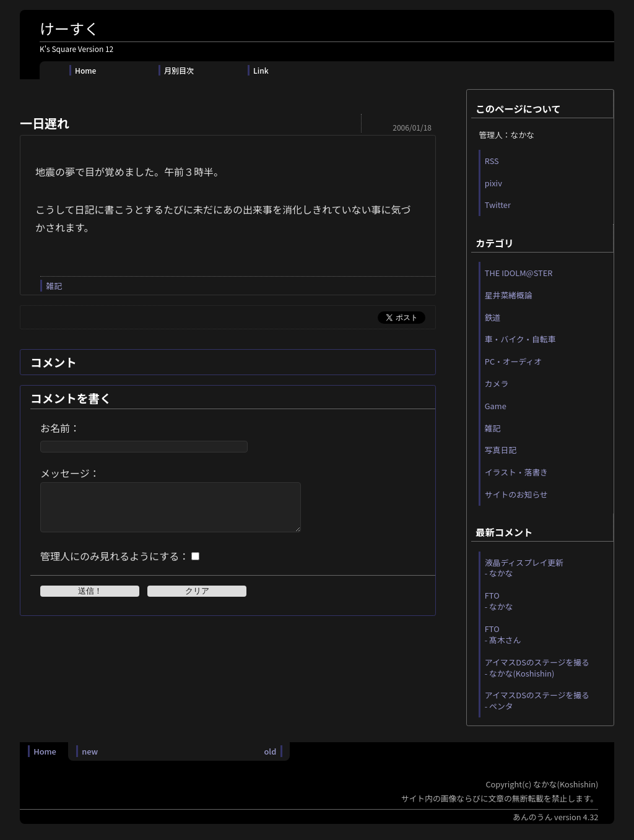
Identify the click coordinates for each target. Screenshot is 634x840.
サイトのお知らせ (516, 494)
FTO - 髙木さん (503, 634)
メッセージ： (70, 473)
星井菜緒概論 (509, 295)
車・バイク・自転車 (520, 339)
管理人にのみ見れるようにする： (115, 565)
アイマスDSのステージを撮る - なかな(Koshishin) (537, 668)
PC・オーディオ (513, 361)
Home (85, 70)
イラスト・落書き (516, 472)
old (270, 751)
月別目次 (179, 70)
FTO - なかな (499, 601)
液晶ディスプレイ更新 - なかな (524, 568)
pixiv (493, 183)
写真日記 (501, 450)
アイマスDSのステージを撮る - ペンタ (537, 700)
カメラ (497, 383)
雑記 (54, 286)
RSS (492, 161)
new (90, 751)
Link (261, 70)
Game (496, 406)
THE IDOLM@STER (519, 273)
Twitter (498, 205)
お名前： (60, 428)
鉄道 (493, 317)
